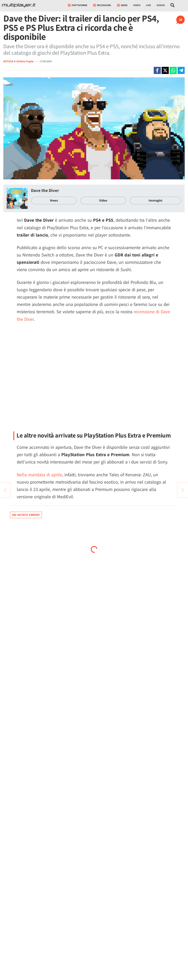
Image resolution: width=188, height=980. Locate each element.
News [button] (122, 5)
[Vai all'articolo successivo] (5, 490)
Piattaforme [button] (78, 5)
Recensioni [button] (102, 5)
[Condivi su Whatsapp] (173, 70)
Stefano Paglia (25, 61)
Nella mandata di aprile (39, 475)
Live (148, 5)
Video (137, 5)
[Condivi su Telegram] (181, 70)
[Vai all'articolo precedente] (183, 490)
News (54, 200)
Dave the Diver (45, 190)
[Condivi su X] (165, 70)
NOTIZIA (8, 61)
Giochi (161, 5)
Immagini (155, 200)
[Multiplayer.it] (19, 5)
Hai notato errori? (26, 515)
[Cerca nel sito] (173, 5)
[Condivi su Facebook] (157, 70)
